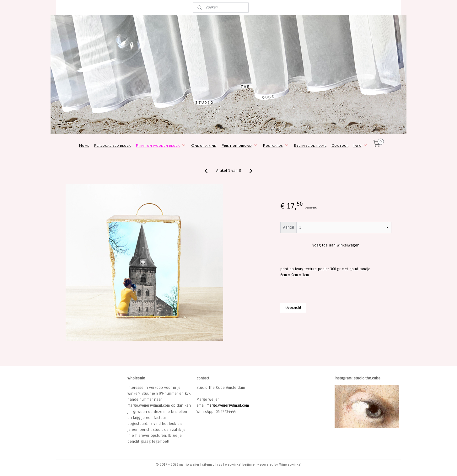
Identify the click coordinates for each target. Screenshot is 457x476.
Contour (340, 145)
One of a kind (204, 145)
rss (220, 465)
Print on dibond (240, 145)
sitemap (208, 465)
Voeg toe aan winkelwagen (336, 245)
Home (84, 145)
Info (361, 145)
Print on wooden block (161, 145)
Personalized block (113, 145)
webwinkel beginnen (241, 465)
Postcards (276, 145)
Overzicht (293, 308)
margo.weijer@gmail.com (228, 405)
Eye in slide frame (310, 145)
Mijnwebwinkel (290, 465)
